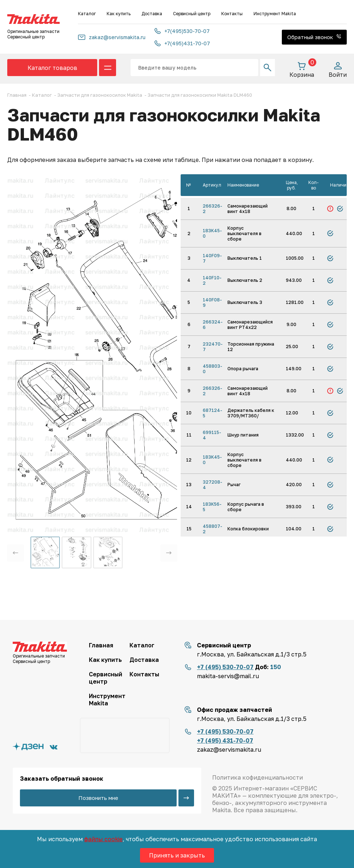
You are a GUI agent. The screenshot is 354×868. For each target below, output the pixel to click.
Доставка (152, 14)
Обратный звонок (314, 37)
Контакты (232, 14)
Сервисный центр (192, 14)
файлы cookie (103, 839)
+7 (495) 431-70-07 (225, 740)
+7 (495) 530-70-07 (225, 667)
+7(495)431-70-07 (182, 43)
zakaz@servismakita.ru (112, 37)
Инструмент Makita (275, 14)
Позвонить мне (98, 798)
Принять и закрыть (177, 855)
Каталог (87, 14)
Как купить (119, 14)
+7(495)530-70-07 (182, 31)
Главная (101, 645)
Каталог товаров (52, 68)
